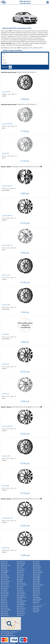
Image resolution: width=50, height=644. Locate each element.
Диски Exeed (4, 596)
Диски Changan (5, 578)
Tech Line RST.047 (7, 216)
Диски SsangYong (38, 573)
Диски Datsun (5, 589)
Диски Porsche (21, 610)
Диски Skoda (37, 565)
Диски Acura (4, 562)
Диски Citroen (5, 585)
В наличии (5, 67)
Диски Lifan (20, 589)
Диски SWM (36, 578)
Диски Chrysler (5, 583)
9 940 (25, 253)
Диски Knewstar (21, 583)
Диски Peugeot (21, 608)
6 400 (25, 194)
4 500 (25, 312)
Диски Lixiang (21, 592)
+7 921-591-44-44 (25, 3)
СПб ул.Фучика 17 (25, 1)
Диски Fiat (4, 599)
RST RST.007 (6, 154)
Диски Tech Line (37, 606)
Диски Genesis (5, 608)
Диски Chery (4, 580)
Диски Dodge (5, 592)
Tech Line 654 (6, 92)
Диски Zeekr (36, 592)
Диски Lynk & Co (21, 594)
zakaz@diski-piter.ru (10, 635)
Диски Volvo (36, 587)
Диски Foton (4, 603)
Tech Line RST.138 (7, 518)
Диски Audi (4, 567)
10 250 (25, 223)
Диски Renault (21, 613)
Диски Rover (20, 615)
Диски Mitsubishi (21, 601)
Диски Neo (36, 608)
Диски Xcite (36, 590)
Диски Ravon (21, 612)
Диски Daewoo (5, 587)
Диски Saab (36, 562)
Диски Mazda (21, 596)
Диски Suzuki (37, 576)
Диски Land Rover (22, 585)
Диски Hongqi (5, 615)
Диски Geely (4, 606)
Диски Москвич (37, 599)
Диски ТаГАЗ (36, 601)
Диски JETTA (20, 576)
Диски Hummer (21, 562)
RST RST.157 (6, 394)
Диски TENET (37, 581)
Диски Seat (36, 564)
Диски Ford (4, 601)
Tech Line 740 (6, 275)
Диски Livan (20, 590)
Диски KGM (20, 580)
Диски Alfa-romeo (6, 565)
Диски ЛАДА (37, 597)
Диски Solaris (37, 569)
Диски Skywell (37, 567)
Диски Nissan (21, 603)
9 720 (25, 131)
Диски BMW (4, 573)
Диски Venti (36, 610)
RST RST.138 (6, 548)
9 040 (25, 99)
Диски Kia (20, 581)
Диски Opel (20, 606)
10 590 (25, 283)
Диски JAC (20, 567)
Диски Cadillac (5, 576)
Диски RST (36, 612)
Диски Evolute (5, 594)
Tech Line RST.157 (7, 245)
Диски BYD (4, 574)
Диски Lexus (20, 587)
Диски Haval (4, 612)
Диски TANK (36, 580)
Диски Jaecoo (21, 569)
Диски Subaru (37, 574)
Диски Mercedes (21, 597)
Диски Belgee (5, 571)
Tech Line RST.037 (7, 186)
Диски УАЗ (36, 603)
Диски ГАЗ (36, 596)
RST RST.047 (6, 364)
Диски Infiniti (20, 565)
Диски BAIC (4, 569)
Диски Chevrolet (5, 581)
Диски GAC (4, 605)
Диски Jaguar (21, 571)
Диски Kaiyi (20, 578)
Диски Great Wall (6, 610)
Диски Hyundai (21, 564)
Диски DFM (4, 590)
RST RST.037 (6, 335)
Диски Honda (5, 613)
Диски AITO (4, 564)
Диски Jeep (20, 573)
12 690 (25, 526)
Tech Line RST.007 (7, 124)
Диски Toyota (37, 583)
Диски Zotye (37, 594)
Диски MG (20, 599)
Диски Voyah (37, 589)
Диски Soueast (37, 571)
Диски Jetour (20, 574)
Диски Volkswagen (38, 585)
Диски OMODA (21, 605)
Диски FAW (4, 597)
